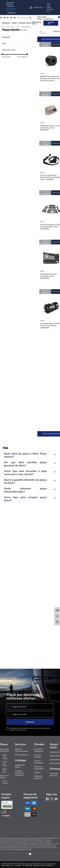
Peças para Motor (5, 764)
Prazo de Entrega (38, 756)
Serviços (22, 23)
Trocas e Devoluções (39, 762)
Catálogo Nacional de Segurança (20, 773)
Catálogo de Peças (20, 766)
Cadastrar (30, 722)
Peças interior (26, 184)
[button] (15, 194)
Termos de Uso (21, 730)
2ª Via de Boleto (22, 755)
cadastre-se (49, 19)
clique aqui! (12, 13)
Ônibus (14, 23)
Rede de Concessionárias (22, 750)
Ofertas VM (51, 23)
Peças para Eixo (5, 771)
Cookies (37, 772)
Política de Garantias (38, 777)
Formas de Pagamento (39, 750)
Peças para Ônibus (4, 777)
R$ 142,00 (6, 214)
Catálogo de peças (37, 23)
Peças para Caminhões (5, 750)
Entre (40, 19)
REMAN (29, 23)
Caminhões (6, 23)
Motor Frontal (5, 782)
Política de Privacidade (41, 728)
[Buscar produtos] (29, 17)
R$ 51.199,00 (22, 214)
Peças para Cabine (5, 757)
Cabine (18, 184)
